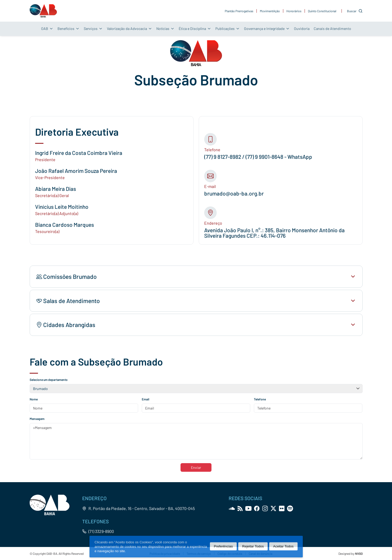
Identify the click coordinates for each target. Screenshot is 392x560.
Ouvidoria (302, 29)
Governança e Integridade (267, 29)
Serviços (93, 29)
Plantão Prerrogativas (239, 11)
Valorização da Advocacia (130, 29)
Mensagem (37, 419)
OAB (47, 29)
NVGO (359, 553)
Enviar (196, 467)
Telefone (260, 399)
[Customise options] (355, 11)
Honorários (294, 11)
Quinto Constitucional (322, 11)
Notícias (165, 29)
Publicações (228, 29)
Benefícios (69, 29)
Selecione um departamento (49, 380)
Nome (34, 399)
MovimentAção (270, 11)
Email (146, 399)
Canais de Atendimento (332, 29)
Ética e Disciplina (195, 29)
